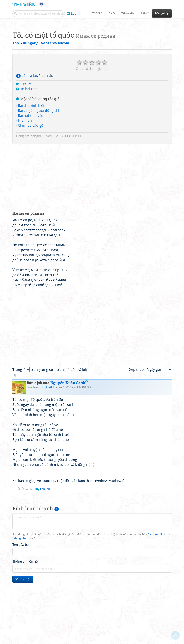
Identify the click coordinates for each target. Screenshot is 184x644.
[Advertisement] (92, 51)
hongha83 (38, 197)
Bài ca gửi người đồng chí (39, 172)
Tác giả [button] (97, 13)
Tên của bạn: (22, 606)
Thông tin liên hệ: (25, 623)
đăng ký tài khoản (159, 596)
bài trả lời (26, 137)
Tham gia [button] (128, 13)
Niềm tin (25, 182)
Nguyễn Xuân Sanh (69, 444)
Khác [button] (145, 13)
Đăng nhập (162, 13)
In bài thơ (29, 150)
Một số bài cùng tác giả (38, 160)
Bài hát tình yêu (31, 177)
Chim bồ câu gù (31, 187)
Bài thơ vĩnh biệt (31, 167)
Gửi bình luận (23, 640)
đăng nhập (21, 599)
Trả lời (26, 145)
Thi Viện (24, 4)
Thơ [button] (112, 13)
